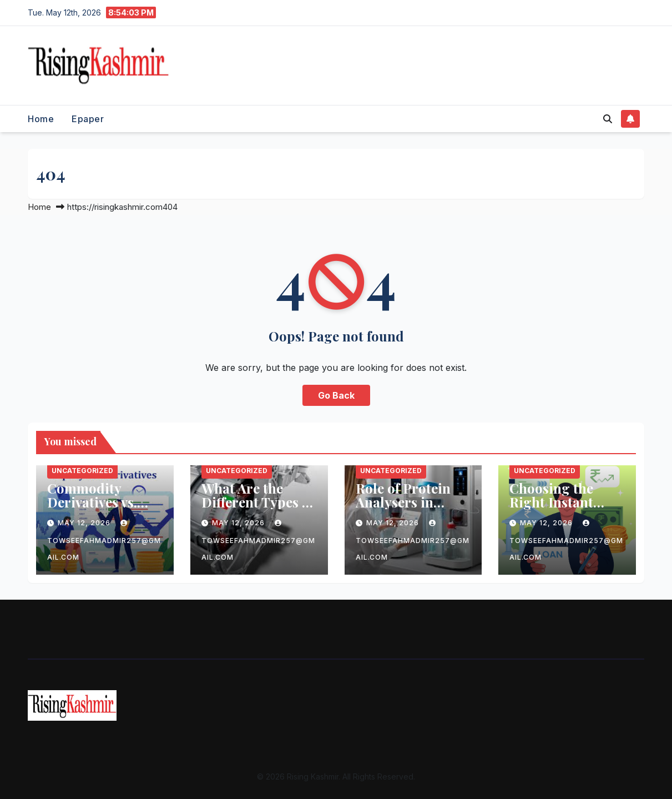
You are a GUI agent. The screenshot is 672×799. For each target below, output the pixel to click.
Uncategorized (82, 471)
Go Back (336, 395)
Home (41, 119)
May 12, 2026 (85, 523)
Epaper (88, 119)
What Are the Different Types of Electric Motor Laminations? (258, 509)
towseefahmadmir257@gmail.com (104, 541)
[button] (608, 119)
